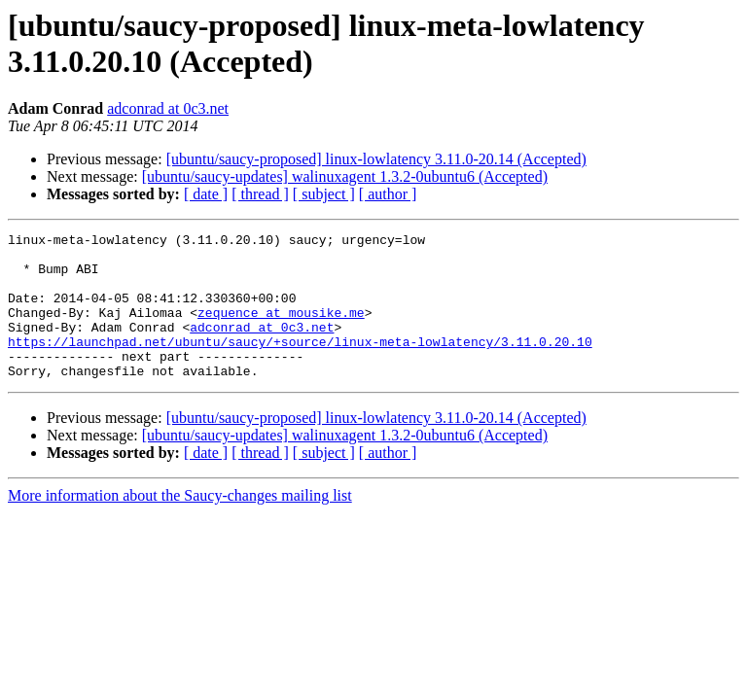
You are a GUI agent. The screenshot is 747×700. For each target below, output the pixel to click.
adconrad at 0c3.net (168, 108)
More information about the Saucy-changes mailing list (180, 525)
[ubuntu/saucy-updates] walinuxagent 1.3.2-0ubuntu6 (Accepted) (345, 176)
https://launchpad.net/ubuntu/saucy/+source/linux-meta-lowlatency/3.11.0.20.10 (300, 365)
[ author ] (388, 194)
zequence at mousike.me (281, 330)
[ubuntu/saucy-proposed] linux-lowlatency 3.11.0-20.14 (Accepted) (376, 159)
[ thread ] (260, 194)
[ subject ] (324, 194)
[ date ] (206, 194)
